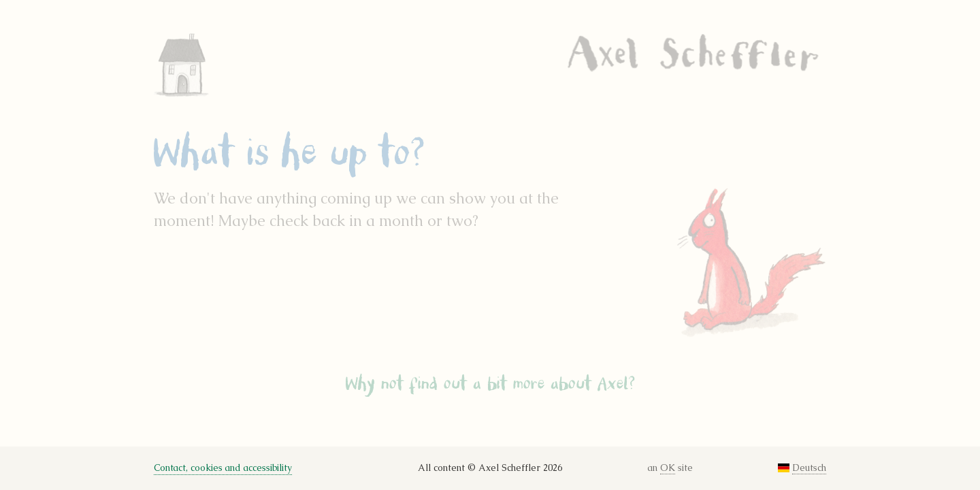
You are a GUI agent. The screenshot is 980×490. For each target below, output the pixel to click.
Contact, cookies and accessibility (223, 468)
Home (200, 65)
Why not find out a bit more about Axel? (490, 384)
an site (670, 468)
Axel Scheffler (693, 53)
